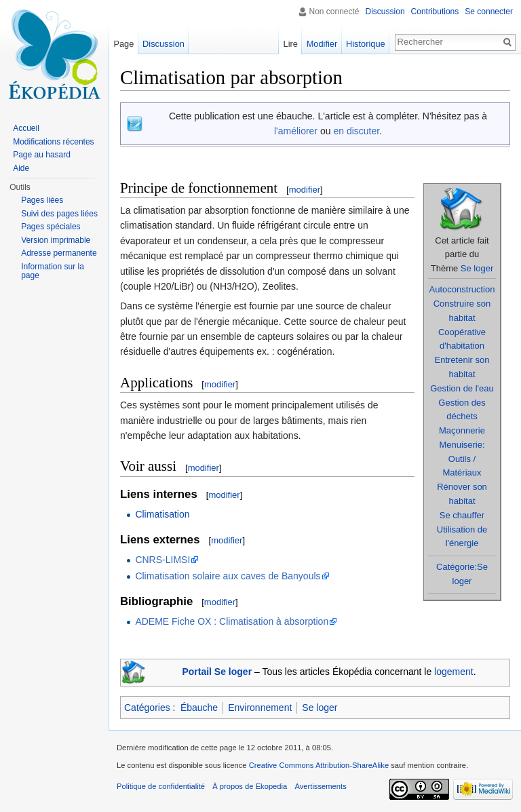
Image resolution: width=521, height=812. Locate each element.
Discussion (385, 12)
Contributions (435, 12)
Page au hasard (42, 155)
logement (454, 672)
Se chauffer (462, 515)
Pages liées (42, 200)
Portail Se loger (217, 672)
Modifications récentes (53, 142)
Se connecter (489, 12)
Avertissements (320, 786)
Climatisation (162, 514)
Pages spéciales (51, 227)
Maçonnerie (462, 430)
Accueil (26, 128)
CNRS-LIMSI (162, 560)
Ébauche (199, 708)
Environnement (260, 708)
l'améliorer (296, 131)
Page (123, 44)
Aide (21, 168)
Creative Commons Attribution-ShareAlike (319, 765)
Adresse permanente (59, 253)
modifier (305, 190)
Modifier (322, 44)
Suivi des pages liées (59, 214)
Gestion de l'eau (462, 388)
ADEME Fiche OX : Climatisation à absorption (232, 621)
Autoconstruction (462, 289)
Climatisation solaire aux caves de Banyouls (228, 576)
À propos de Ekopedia (250, 786)
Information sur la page (53, 271)
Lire (291, 44)
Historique (366, 44)
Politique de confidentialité (161, 786)
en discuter (356, 131)
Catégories (147, 708)
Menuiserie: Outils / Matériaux (462, 459)
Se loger (477, 268)
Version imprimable (56, 240)
